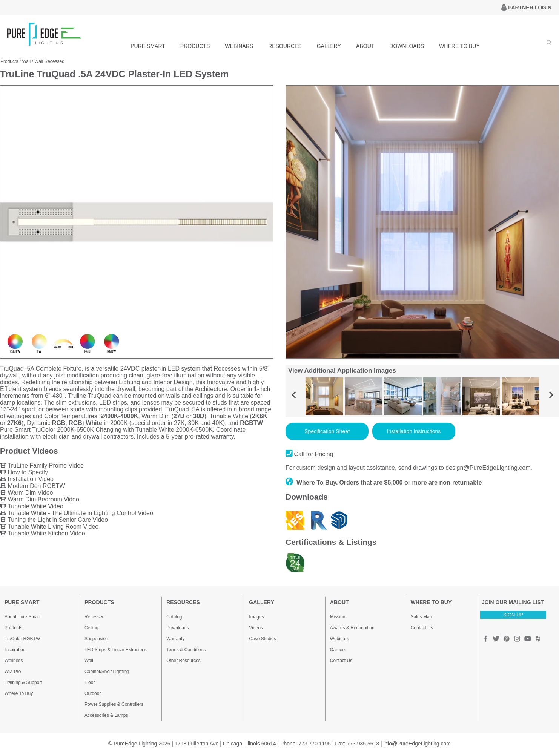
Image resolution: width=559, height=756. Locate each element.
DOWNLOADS (407, 46)
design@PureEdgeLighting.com (488, 468)
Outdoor (93, 693)
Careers (338, 650)
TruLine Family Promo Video (42, 465)
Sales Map (422, 617)
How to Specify (24, 472)
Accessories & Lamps (106, 715)
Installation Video (27, 479)
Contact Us (341, 661)
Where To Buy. (312, 482)
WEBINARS (239, 46)
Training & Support (23, 682)
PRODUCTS (195, 46)
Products (9, 61)
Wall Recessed (49, 61)
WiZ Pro (13, 672)
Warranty (175, 639)
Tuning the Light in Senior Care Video (54, 520)
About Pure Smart (22, 617)
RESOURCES (285, 46)
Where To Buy (19, 693)
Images (256, 617)
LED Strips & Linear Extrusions (116, 650)
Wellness (14, 661)
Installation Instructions (414, 431)
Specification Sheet (327, 431)
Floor (90, 682)
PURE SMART (148, 46)
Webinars (339, 639)
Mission (338, 617)
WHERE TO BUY (459, 46)
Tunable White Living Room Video (49, 527)
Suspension (96, 639)
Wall (26, 61)
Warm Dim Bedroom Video (40, 499)
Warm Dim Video (26, 493)
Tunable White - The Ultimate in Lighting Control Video (77, 513)
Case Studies (262, 639)
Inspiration (15, 650)
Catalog (174, 617)
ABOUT (365, 46)
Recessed (94, 617)
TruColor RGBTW (22, 639)
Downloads (177, 628)
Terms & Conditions (186, 650)
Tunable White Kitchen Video (43, 533)
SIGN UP (513, 615)
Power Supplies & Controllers (114, 704)
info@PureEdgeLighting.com (417, 744)
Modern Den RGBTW (32, 486)
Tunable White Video (32, 506)
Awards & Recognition (352, 628)
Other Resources (184, 661)
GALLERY (329, 46)
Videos (256, 628)
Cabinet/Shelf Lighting (107, 672)
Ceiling (91, 628)
